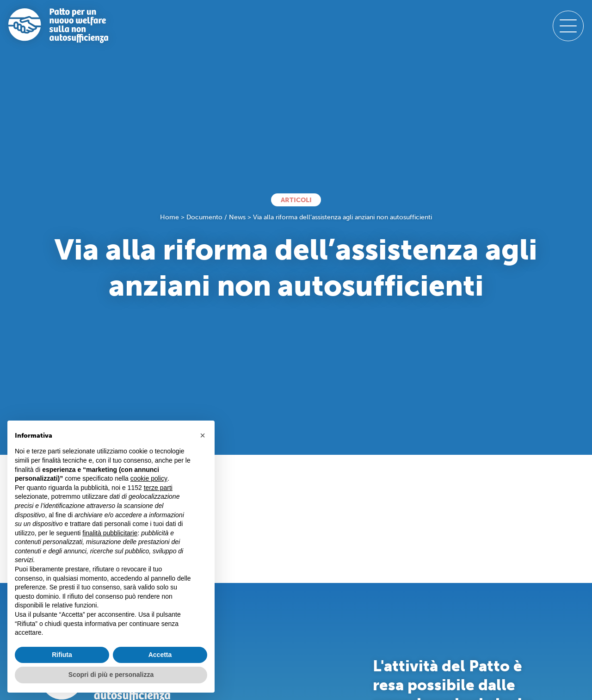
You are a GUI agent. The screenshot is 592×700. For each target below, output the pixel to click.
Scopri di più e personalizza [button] (111, 675)
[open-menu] (568, 26)
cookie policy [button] (149, 478)
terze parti (158, 488)
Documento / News (216, 217)
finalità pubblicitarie (110, 533)
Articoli (296, 200)
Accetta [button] (160, 655)
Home (170, 217)
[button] (203, 435)
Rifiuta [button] (62, 655)
